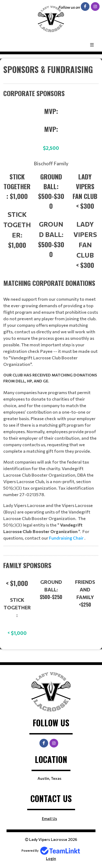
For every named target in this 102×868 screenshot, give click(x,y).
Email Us (50, 818)
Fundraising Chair (67, 538)
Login (51, 858)
